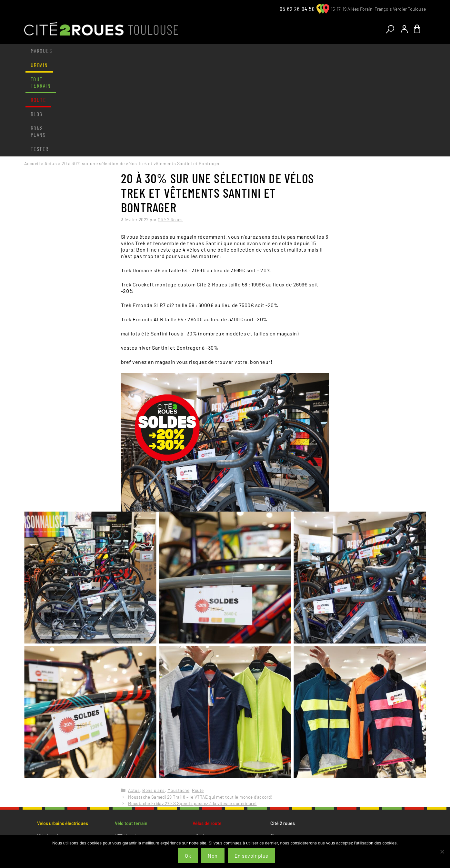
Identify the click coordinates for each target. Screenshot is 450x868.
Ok (188, 856)
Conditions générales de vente (300, 763)
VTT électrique (129, 738)
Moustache (178, 692)
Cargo (43, 746)
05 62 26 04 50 (297, 9)
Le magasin (48, 779)
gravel (198, 746)
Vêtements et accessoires (62, 794)
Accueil (32, 65)
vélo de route (205, 738)
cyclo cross (204, 753)
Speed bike (48, 761)
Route (150, 51)
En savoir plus (251, 856)
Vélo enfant (48, 753)
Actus (51, 65)
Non (213, 856)
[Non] (442, 852)
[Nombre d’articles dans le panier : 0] (419, 29)
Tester (246, 51)
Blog (176, 51)
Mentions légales (287, 771)
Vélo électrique (51, 738)
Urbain (74, 51)
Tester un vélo (51, 802)
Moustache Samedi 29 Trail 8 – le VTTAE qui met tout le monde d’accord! (200, 699)
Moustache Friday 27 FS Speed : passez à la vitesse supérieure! (192, 705)
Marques (41, 51)
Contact (278, 746)
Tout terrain (112, 51)
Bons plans (210, 51)
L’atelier (45, 787)
